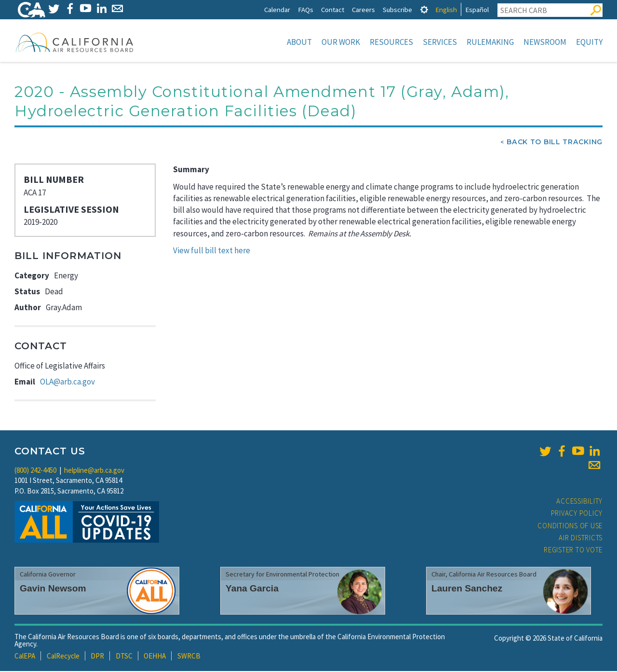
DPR (97, 657)
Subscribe (397, 9)
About (299, 42)
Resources (391, 42)
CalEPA (25, 657)
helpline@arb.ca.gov (94, 471)
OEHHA (155, 657)
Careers (363, 9)
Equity (589, 42)
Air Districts (581, 539)
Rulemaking (490, 42)
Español (477, 9)
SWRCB (189, 657)
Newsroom (545, 42)
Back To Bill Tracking (555, 143)
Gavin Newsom (53, 589)
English (446, 9)
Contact (333, 9)
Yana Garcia (252, 589)
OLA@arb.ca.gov (67, 383)
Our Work (341, 42)
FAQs (306, 9)
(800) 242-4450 (35, 471)
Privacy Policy (577, 514)
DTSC (124, 657)
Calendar (277, 9)
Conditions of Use (570, 527)
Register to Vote (573, 551)
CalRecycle (63, 657)
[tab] (424, 9)
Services (440, 42)
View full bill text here (212, 251)
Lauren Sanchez (467, 589)
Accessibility (579, 502)
